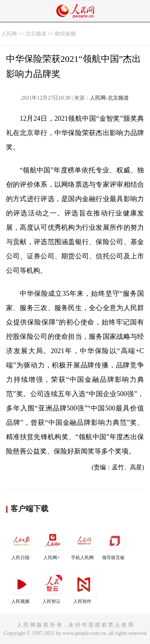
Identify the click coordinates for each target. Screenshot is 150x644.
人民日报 (22, 544)
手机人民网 (84, 544)
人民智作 (84, 588)
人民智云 (53, 588)
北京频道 (36, 34)
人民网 (9, 34)
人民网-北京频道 (109, 98)
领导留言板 (114, 544)
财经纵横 (65, 34)
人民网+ (53, 544)
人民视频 (22, 588)
